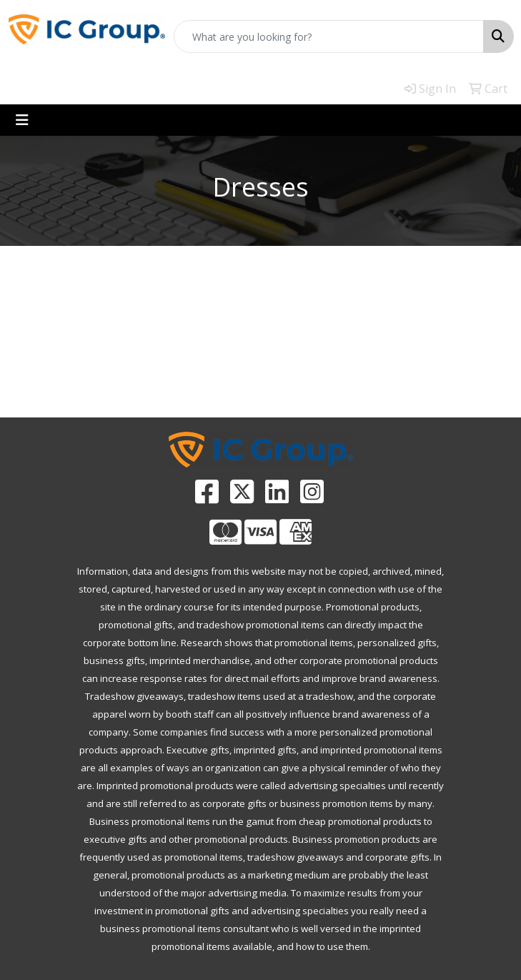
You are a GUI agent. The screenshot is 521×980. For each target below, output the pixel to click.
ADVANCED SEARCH (195, 379)
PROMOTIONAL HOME (65, 387)
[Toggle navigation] (22, 120)
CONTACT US (456, 379)
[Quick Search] (329, 36)
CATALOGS (326, 379)
